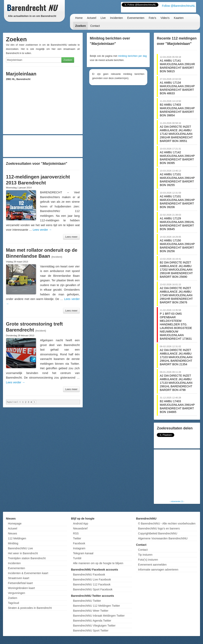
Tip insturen (145, 555)
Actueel (92, 18)
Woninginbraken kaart (21, 588)
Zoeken (80, 26)
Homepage (15, 523)
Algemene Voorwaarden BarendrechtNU (163, 538)
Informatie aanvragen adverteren (158, 570)
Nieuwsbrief (80, 528)
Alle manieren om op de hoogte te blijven (98, 563)
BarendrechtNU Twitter (87, 601)
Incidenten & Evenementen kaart (28, 573)
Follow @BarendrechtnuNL (179, 6)
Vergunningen (16, 593)
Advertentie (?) (177, 501)
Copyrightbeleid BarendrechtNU (158, 533)
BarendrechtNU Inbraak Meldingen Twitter (99, 616)
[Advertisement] (43, 146)
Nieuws (12, 533)
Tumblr (77, 558)
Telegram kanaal (83, 553)
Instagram (79, 548)
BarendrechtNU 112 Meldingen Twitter (96, 606)
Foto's (152, 18)
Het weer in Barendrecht (23, 553)
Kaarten (179, 18)
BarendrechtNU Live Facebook (92, 579)
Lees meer (71, 237)
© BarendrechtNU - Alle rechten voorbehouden (167, 523)
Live (103, 18)
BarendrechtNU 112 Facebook (92, 584)
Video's (165, 18)
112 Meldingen (17, 538)
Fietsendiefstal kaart (20, 583)
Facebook (79, 543)
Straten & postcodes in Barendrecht (30, 608)
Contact (95, 26)
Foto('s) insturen (148, 560)
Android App (80, 523)
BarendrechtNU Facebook (89, 575)
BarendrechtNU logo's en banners (159, 528)
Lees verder (42, 230)
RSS (76, 533)
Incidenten (116, 18)
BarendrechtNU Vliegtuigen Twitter (94, 626)
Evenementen (136, 18)
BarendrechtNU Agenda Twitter (92, 621)
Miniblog (13, 543)
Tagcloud (13, 603)
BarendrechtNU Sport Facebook (93, 589)
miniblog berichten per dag (133, 56)
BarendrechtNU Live (20, 548)
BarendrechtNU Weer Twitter (91, 611)
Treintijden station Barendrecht (27, 558)
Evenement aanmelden (152, 565)
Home (79, 18)
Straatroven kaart (19, 578)
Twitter (77, 538)
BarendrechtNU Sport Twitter (91, 631)
